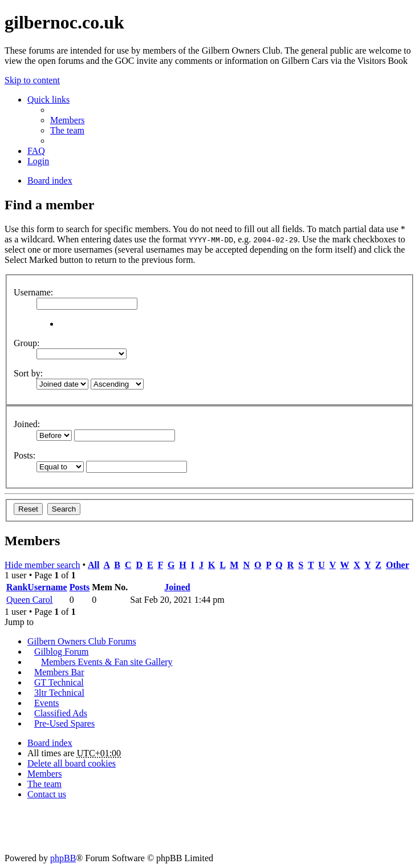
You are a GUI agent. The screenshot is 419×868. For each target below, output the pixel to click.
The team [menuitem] (67, 130)
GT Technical (59, 682)
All (93, 565)
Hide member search (42, 565)
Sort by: (28, 373)
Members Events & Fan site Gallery (107, 662)
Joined (177, 587)
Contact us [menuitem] (47, 794)
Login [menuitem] (38, 161)
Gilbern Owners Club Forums (82, 641)
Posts (80, 587)
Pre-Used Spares (64, 723)
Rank (17, 587)
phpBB (63, 858)
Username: (33, 292)
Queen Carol (29, 600)
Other (398, 565)
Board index (50, 743)
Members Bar (59, 672)
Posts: (25, 455)
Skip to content (32, 80)
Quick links (48, 100)
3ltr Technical (59, 693)
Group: (27, 343)
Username (47, 587)
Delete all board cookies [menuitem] (72, 763)
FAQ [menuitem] (36, 151)
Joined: (27, 424)
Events (47, 703)
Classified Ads (61, 713)
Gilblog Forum (62, 652)
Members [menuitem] (67, 120)
